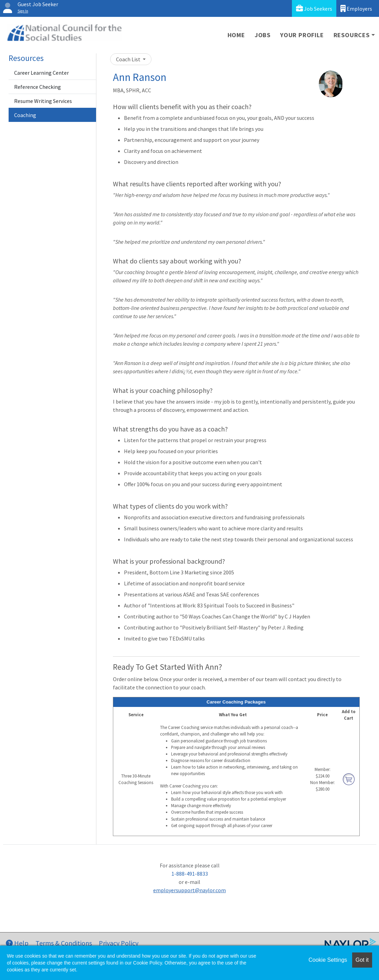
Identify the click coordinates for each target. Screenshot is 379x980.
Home (236, 35)
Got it (362, 960)
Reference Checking (38, 87)
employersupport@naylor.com (189, 890)
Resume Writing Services (43, 101)
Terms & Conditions (64, 943)
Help (17, 943)
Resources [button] (352, 35)
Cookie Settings (328, 960)
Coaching (25, 115)
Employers (356, 8)
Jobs (263, 35)
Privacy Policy (119, 943)
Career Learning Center (41, 73)
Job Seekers (314, 8)
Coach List (129, 59)
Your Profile (302, 35)
